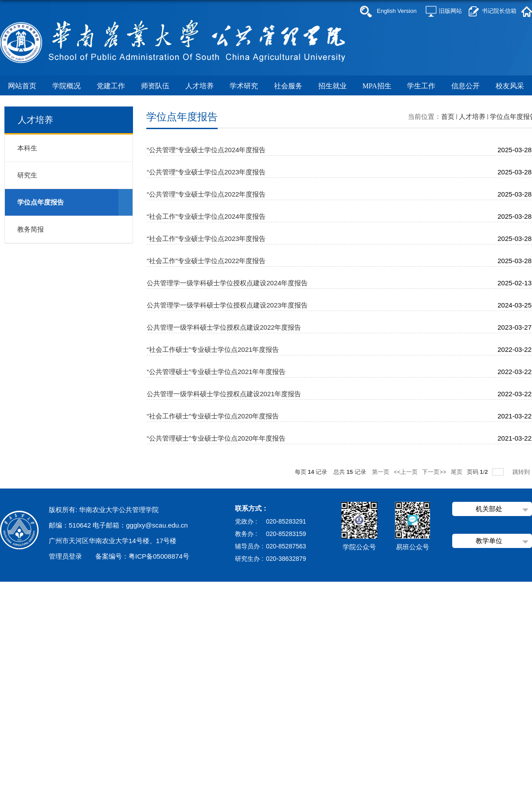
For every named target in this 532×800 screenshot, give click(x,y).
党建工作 (113, 86)
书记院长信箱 (499, 11)
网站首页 (22, 86)
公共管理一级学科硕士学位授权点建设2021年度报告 (224, 394)
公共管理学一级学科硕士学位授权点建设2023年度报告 (227, 305)
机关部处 (489, 509)
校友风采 (510, 86)
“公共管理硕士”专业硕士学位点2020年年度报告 (216, 438)
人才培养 (199, 86)
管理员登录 (65, 556)
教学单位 (489, 541)
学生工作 (421, 86)
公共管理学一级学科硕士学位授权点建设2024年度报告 (227, 283)
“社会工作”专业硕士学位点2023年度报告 (206, 238)
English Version (397, 11)
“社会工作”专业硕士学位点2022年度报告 (206, 261)
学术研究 (244, 86)
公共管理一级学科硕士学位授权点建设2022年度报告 (224, 327)
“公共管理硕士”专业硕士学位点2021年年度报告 (216, 372)
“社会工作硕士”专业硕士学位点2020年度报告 (213, 416)
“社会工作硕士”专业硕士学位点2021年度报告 (213, 349)
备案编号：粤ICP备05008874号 (142, 556)
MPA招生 (377, 86)
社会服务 (288, 86)
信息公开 (465, 86)
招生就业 (332, 86)
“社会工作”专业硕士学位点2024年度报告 (206, 216)
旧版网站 (450, 11)
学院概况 (66, 86)
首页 (448, 116)
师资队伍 (155, 86)
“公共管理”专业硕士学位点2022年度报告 (206, 194)
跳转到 (522, 472)
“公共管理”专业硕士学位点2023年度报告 (206, 172)
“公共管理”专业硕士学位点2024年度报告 (206, 150)
